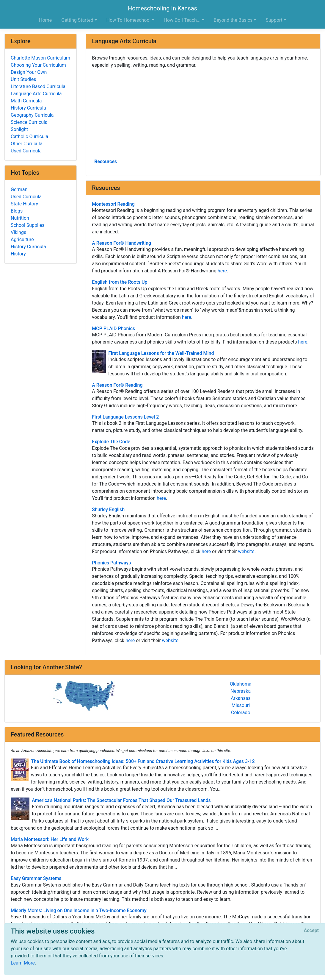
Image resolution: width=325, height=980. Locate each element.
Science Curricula (29, 122)
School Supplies (28, 225)
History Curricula (28, 108)
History (18, 254)
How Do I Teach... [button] (182, 20)
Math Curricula (26, 101)
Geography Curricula (32, 115)
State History (24, 204)
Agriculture (22, 239)
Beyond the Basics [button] (233, 20)
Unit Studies (23, 79)
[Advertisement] (203, 113)
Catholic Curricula (29, 136)
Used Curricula (26, 151)
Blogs (17, 211)
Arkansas (241, 698)
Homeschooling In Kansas (162, 8)
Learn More (23, 963)
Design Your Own (29, 72)
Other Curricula (27, 144)
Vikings (18, 232)
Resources (106, 161)
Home (45, 20)
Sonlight (19, 129)
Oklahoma (241, 684)
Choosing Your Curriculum (38, 65)
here (222, 271)
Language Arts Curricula (36, 94)
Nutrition (20, 218)
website (246, 551)
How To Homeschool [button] (129, 20)
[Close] (311, 931)
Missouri (241, 705)
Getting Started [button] (77, 20)
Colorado (241, 713)
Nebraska (241, 691)
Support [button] (274, 20)
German (19, 189)
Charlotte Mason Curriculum (40, 58)
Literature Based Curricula (38, 86)
